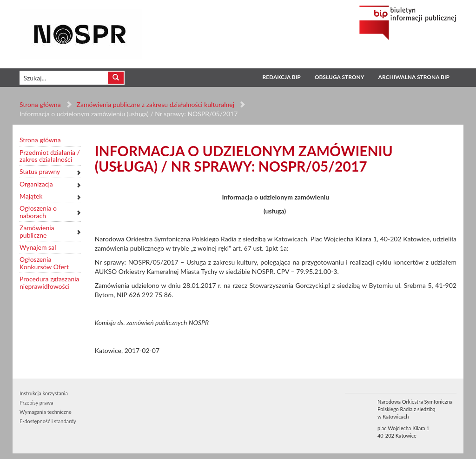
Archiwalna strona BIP (414, 77)
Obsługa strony (340, 77)
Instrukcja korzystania (44, 393)
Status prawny (40, 171)
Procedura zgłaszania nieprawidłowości (50, 283)
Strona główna (40, 104)
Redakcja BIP (281, 77)
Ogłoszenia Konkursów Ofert (44, 263)
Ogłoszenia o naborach (38, 212)
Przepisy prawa (36, 402)
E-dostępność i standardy (48, 421)
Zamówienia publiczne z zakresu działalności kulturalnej (155, 104)
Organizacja (36, 184)
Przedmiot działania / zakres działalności (50, 156)
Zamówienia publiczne (37, 231)
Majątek (31, 196)
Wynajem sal (38, 247)
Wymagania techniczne (46, 412)
